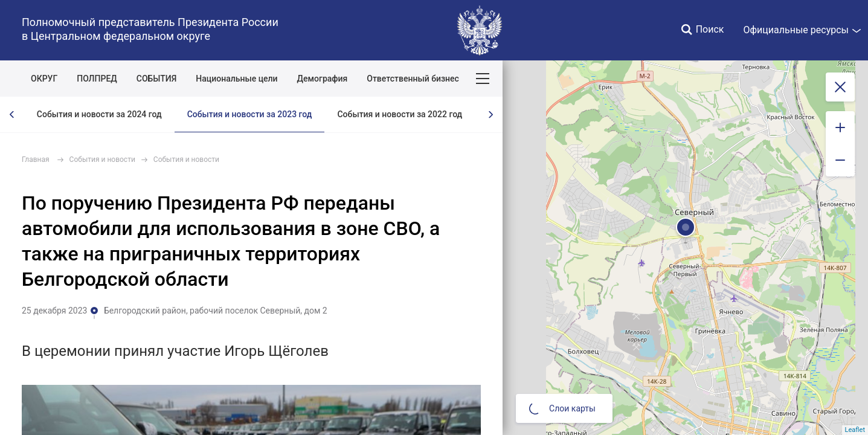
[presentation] (12, 114)
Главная (36, 159)
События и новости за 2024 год (99, 114)
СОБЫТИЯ (157, 79)
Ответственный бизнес (413, 79)
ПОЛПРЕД (97, 79)
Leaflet (855, 430)
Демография (323, 79)
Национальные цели (236, 79)
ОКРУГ (44, 79)
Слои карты (562, 408)
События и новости (102, 159)
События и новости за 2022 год (400, 114)
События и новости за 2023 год (250, 114)
